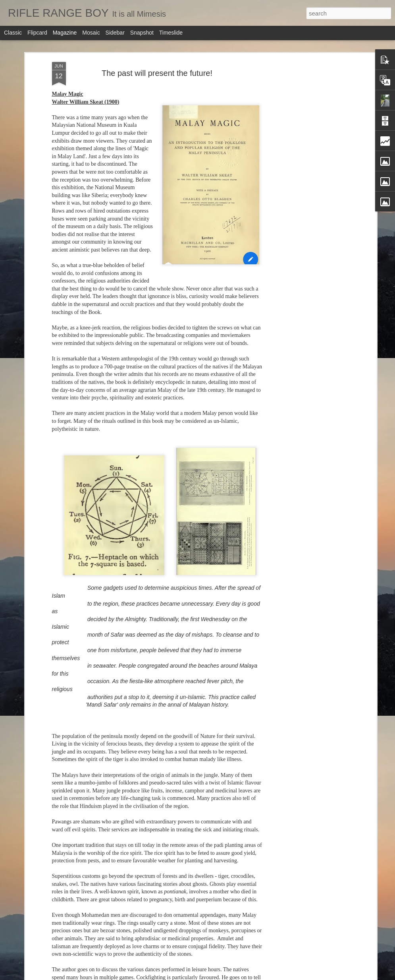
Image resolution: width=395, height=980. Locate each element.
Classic (13, 33)
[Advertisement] (306, 108)
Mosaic (91, 33)
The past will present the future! (157, 65)
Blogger (228, 976)
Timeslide (171, 33)
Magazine (65, 33)
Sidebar (115, 33)
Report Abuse (251, 976)
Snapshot (142, 33)
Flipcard (37, 33)
